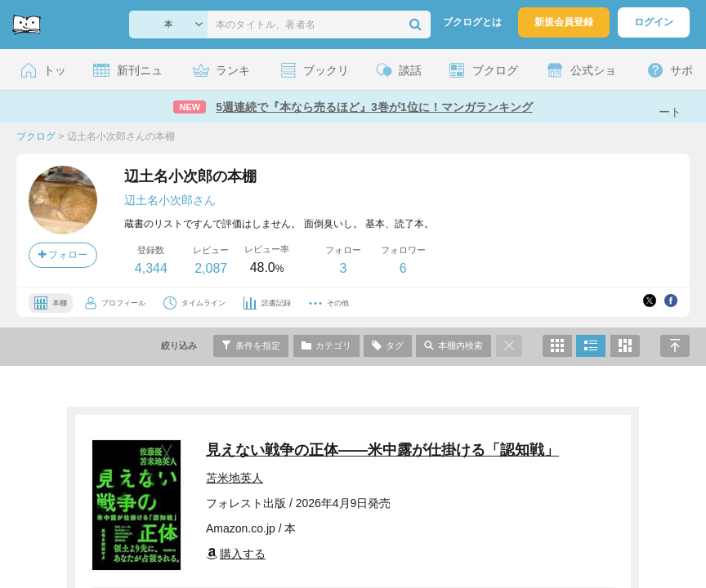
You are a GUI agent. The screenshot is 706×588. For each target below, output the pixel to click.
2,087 (211, 268)
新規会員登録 (564, 22)
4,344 (151, 268)
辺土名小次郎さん (170, 200)
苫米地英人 (235, 478)
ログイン (654, 22)
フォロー (63, 255)
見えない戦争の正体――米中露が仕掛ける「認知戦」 (382, 450)
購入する (236, 554)
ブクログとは (472, 22)
